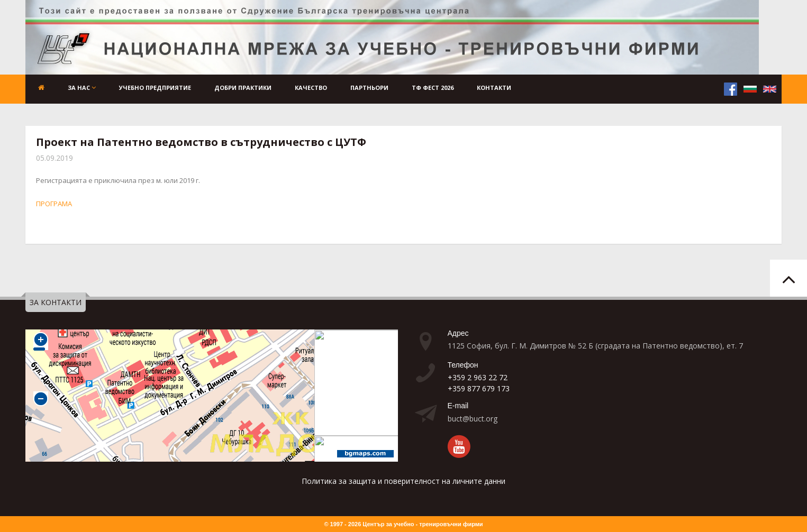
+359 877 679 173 (479, 388)
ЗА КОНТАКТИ (56, 302)
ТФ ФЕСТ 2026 (433, 88)
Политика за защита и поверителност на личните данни (403, 481)
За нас (82, 88)
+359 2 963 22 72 (478, 377)
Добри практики (243, 88)
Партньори (369, 88)
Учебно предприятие (155, 88)
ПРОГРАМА (54, 204)
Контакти (494, 88)
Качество (311, 88)
